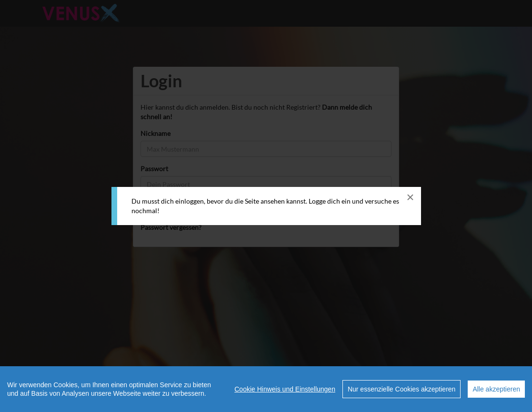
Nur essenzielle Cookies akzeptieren (402, 389)
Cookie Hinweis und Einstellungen (285, 389)
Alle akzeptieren (496, 389)
